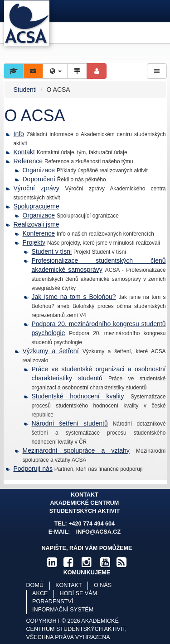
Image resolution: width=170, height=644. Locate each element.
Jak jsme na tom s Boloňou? (74, 297)
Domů (35, 585)
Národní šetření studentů (70, 423)
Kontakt (24, 152)
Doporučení (39, 179)
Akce (40, 593)
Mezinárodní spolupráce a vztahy (76, 450)
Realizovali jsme (36, 224)
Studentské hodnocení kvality (78, 396)
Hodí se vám (79, 593)
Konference (39, 233)
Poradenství (53, 601)
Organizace (39, 170)
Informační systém (63, 610)
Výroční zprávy (36, 188)
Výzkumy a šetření (51, 351)
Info (19, 134)
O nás (103, 585)
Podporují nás (33, 469)
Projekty (34, 242)
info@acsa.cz (98, 532)
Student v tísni (52, 251)
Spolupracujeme (36, 206)
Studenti (25, 90)
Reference (28, 161)
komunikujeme (87, 573)
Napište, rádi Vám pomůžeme (87, 548)
